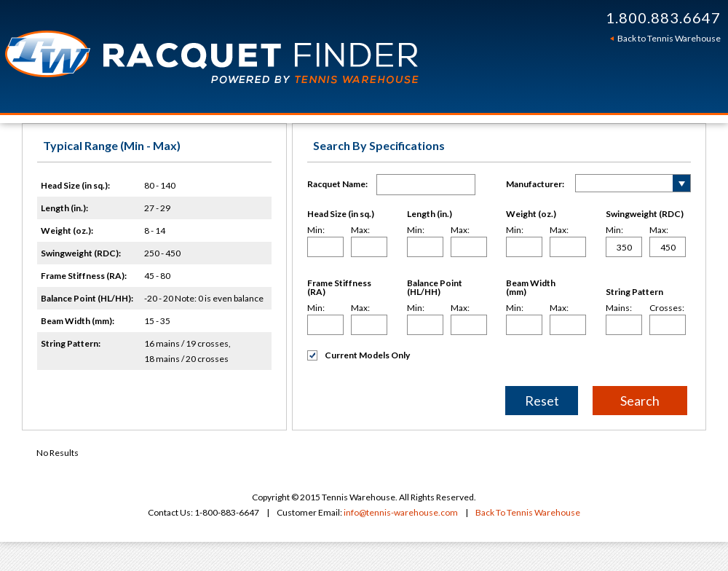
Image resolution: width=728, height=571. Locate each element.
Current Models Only (359, 355)
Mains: (619, 308)
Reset (542, 401)
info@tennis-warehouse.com (401, 512)
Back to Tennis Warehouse (669, 38)
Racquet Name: (337, 184)
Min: (316, 230)
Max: (360, 230)
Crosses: (667, 308)
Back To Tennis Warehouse (528, 512)
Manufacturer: (535, 184)
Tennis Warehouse (234, 56)
